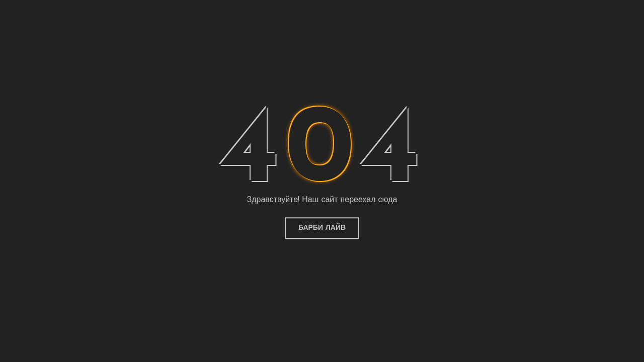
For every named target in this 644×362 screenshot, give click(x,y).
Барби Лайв (322, 228)
